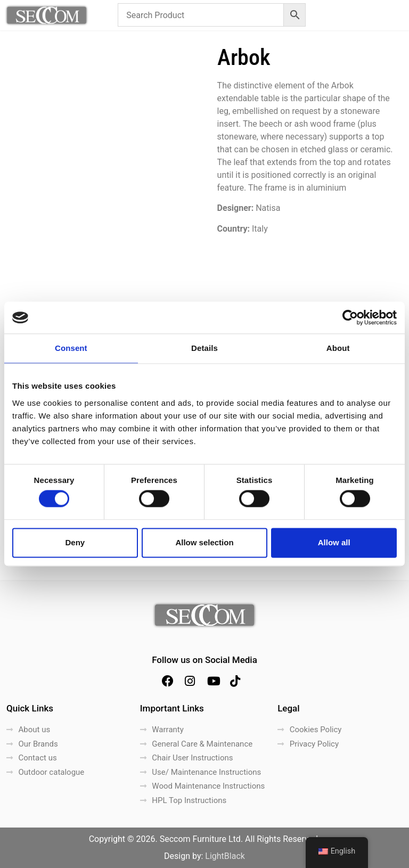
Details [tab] (204, 348)
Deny (75, 542)
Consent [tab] (71, 348)
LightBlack (225, 856)
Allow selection (204, 542)
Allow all (334, 542)
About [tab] (338, 348)
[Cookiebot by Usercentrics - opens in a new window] (350, 317)
